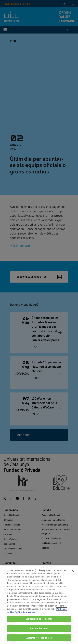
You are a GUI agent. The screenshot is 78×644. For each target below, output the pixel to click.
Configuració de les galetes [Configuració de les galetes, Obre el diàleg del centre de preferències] (39, 619)
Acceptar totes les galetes (39, 638)
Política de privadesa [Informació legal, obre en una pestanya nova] (25, 612)
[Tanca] (73, 571)
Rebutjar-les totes (39, 628)
